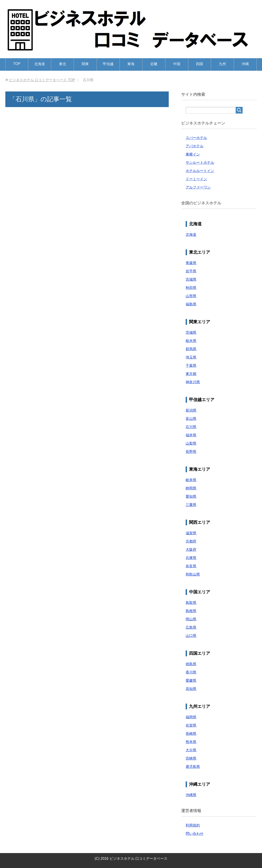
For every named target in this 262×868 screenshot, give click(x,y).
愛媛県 (191, 681)
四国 (199, 64)
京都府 (191, 541)
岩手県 (191, 271)
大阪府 (191, 550)
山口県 (191, 636)
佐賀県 (191, 725)
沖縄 (245, 64)
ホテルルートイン (200, 171)
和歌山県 (193, 574)
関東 (85, 64)
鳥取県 (191, 603)
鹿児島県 (193, 767)
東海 (131, 64)
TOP (17, 64)
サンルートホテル (200, 163)
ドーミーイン (196, 179)
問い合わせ (195, 834)
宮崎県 (191, 758)
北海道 (40, 64)
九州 (222, 64)
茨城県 (191, 332)
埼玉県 (191, 357)
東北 (63, 64)
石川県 (191, 427)
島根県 (191, 611)
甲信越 (108, 64)
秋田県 (191, 288)
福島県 (191, 304)
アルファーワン (198, 187)
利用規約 (193, 825)
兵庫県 (191, 558)
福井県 (191, 435)
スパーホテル (196, 138)
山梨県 (191, 443)
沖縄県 (191, 795)
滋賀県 (191, 533)
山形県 (191, 296)
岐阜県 (191, 480)
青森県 (191, 263)
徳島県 (191, 664)
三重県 (191, 505)
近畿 (154, 64)
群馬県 (191, 349)
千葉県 (191, 366)
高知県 (191, 689)
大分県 (191, 750)
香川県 (191, 672)
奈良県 (191, 566)
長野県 (191, 452)
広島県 (191, 627)
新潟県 (191, 410)
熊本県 (191, 742)
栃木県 (191, 341)
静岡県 (191, 488)
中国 (177, 64)
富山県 (191, 419)
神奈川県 (193, 382)
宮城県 (191, 279)
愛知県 (191, 496)
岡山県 (191, 619)
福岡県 (191, 717)
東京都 (191, 374)
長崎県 (191, 734)
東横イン (193, 154)
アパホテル (195, 146)
